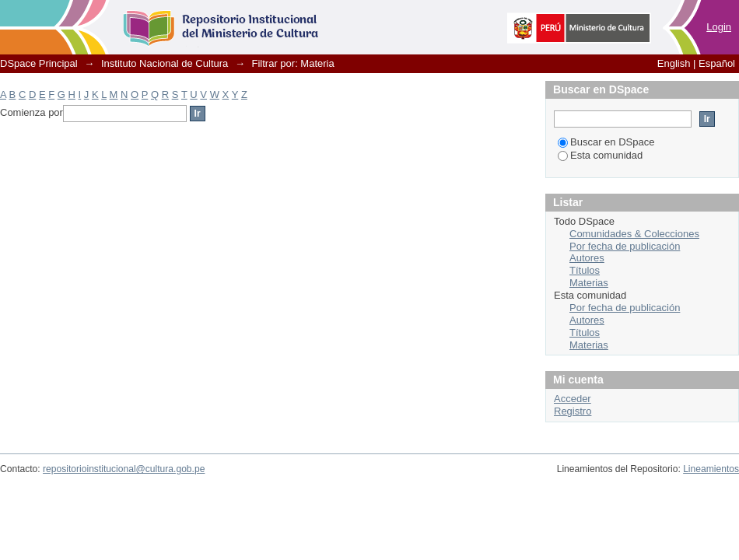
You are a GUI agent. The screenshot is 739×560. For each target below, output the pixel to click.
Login (719, 27)
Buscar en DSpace (606, 142)
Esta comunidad (600, 155)
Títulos (585, 270)
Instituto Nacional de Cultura (165, 63)
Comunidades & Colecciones (634, 234)
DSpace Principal (39, 63)
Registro (573, 411)
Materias (589, 283)
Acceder (573, 399)
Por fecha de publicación (625, 246)
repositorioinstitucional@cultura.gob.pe (124, 469)
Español (717, 63)
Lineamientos (711, 469)
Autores (587, 258)
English (674, 63)
